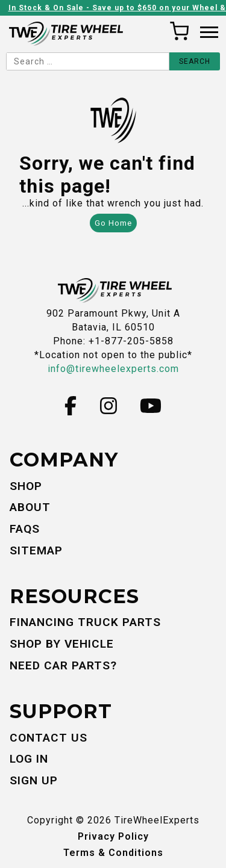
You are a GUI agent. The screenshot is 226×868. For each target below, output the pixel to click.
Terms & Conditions (113, 853)
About (30, 507)
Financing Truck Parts (85, 622)
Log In (29, 759)
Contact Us (49, 738)
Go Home (113, 223)
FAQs (25, 529)
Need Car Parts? (63, 665)
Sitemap (36, 550)
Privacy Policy (113, 836)
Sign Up (34, 780)
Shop (26, 486)
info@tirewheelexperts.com (113, 369)
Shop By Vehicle (62, 644)
